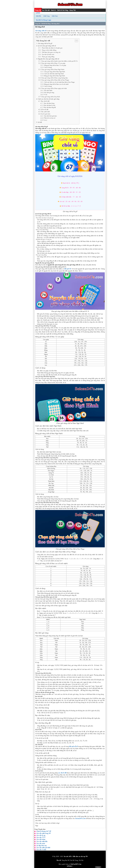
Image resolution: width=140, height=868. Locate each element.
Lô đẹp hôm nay (42, 845)
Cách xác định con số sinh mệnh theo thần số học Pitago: (60, 82)
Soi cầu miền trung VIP (44, 833)
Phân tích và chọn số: (50, 118)
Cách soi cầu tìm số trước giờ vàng (49, 99)
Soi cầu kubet (41, 839)
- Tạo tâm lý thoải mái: (48, 54)
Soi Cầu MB (46, 10)
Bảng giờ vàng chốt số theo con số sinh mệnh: (57, 84)
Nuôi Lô (53, 10)
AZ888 (38, 13)
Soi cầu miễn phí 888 (43, 847)
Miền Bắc (38, 16)
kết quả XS (68, 269)
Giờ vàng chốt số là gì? (45, 43)
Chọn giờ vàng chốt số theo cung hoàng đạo (54, 78)
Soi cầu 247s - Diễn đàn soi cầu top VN (76, 856)
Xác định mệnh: (48, 90)
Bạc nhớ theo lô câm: (50, 105)
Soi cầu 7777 (41, 837)
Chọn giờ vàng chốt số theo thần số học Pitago (55, 80)
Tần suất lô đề (45, 112)
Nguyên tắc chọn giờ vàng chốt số (48, 59)
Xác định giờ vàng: (49, 92)
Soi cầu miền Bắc (42, 841)
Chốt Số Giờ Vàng (62, 10)
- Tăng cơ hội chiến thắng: (49, 50)
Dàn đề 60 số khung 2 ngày (43, 20)
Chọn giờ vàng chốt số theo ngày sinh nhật (54, 88)
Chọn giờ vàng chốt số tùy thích (51, 97)
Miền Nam (55, 16)
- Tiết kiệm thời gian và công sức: (51, 52)
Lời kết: (40, 122)
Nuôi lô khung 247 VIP (44, 831)
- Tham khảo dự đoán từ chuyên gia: (52, 48)
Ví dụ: (46, 94)
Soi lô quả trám (46, 114)
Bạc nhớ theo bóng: (49, 103)
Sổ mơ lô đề (45, 109)
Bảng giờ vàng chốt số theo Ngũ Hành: (55, 76)
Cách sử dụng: (48, 67)
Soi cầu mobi (41, 843)
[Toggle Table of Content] (75, 41)
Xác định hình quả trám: (51, 116)
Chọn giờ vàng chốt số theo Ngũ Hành (53, 69)
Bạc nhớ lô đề (45, 101)
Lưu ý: (46, 120)
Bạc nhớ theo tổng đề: (50, 107)
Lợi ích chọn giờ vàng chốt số (47, 46)
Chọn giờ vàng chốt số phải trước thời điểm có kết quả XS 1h (59, 61)
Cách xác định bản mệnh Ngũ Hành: (54, 74)
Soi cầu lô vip (41, 835)
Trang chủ (38, 10)
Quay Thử (72, 10)
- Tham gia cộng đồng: (48, 57)
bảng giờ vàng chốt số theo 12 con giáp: (55, 65)
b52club (69, 866)
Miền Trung (46, 16)
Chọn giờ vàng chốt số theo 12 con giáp (53, 63)
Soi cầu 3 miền (41, 850)
